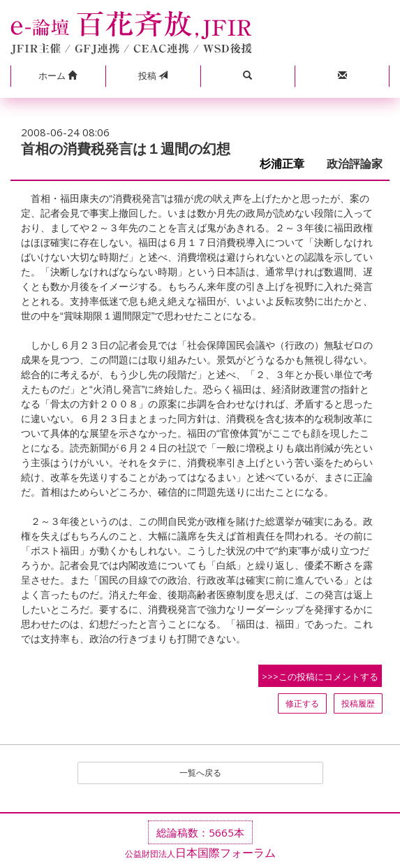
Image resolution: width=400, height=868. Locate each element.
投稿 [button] (153, 75)
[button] (58, 76)
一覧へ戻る (200, 773)
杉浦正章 (288, 164)
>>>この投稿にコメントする (320, 677)
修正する (302, 703)
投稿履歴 (358, 703)
